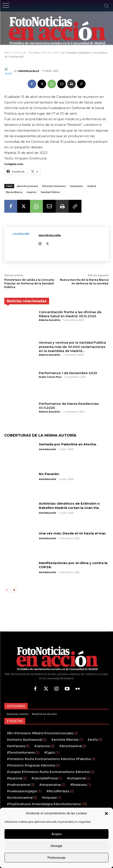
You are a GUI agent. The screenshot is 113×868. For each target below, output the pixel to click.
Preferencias (57, 858)
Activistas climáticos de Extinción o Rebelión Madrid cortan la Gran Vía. (69, 506)
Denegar (57, 846)
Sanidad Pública (50, 192)
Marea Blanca (14, 192)
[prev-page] (7, 590)
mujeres (32, 192)
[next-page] (14, 590)
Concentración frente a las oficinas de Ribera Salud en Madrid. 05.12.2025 (70, 314)
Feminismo (76, 186)
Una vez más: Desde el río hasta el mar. (73, 533)
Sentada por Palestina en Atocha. (68, 444)
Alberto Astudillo (50, 320)
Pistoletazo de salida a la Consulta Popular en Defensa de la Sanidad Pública (29, 283)
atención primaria (27, 186)
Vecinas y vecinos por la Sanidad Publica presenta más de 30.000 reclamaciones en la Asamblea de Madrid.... (72, 347)
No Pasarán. (49, 474)
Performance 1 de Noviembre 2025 (68, 373)
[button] (106, 813)
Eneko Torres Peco (50, 377)
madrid (92, 186)
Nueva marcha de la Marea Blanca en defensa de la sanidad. (84, 282)
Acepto (57, 834)
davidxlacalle (29, 71)
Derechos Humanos (54, 186)
